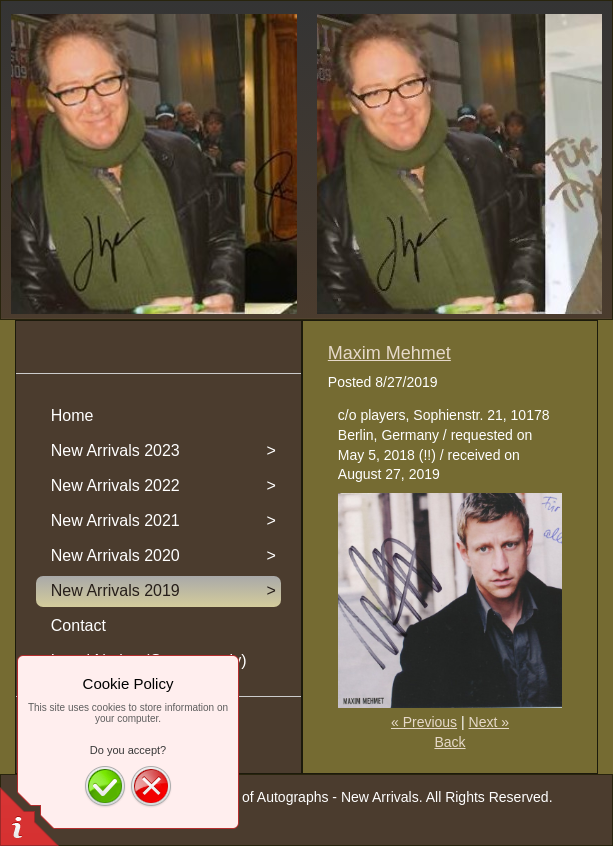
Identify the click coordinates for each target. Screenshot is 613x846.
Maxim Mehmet (389, 353)
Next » (489, 722)
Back (449, 742)
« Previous (424, 722)
